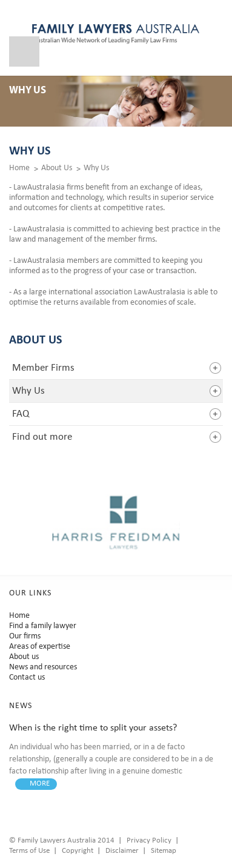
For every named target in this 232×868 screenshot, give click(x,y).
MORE (40, 784)
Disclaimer (122, 851)
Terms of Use (29, 851)
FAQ (21, 414)
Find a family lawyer (43, 626)
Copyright (78, 851)
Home (19, 168)
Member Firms (43, 368)
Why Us (96, 168)
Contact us (27, 678)
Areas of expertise (40, 647)
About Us (57, 168)
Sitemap (164, 851)
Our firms (25, 636)
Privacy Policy (149, 840)
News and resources (43, 667)
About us (24, 657)
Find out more (42, 437)
